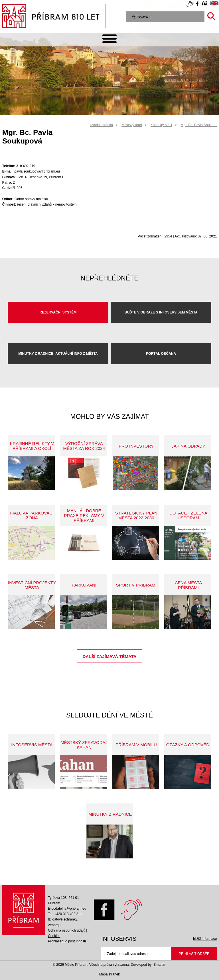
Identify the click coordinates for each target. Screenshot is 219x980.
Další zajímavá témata (109, 656)
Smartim (160, 965)
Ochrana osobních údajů (67, 930)
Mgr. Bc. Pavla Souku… (199, 125)
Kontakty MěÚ (161, 125)
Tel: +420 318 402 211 (65, 914)
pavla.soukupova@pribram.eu (37, 171)
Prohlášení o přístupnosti (67, 941)
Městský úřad (132, 125)
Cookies (54, 936)
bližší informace (205, 939)
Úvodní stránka (101, 125)
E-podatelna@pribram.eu (67, 909)
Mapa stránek (110, 974)
